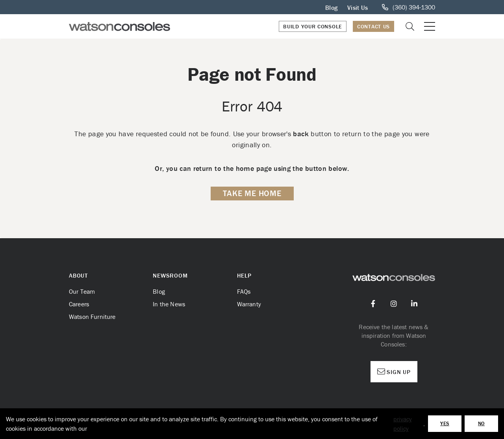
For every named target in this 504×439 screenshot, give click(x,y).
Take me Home (252, 193)
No (481, 423)
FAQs (244, 291)
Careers (79, 304)
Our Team (82, 291)
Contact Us (373, 26)
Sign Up (394, 372)
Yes (445, 423)
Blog (331, 7)
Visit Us (358, 7)
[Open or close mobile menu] (430, 26)
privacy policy (403, 424)
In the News (169, 304)
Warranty (249, 304)
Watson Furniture (92, 317)
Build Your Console (313, 26)
